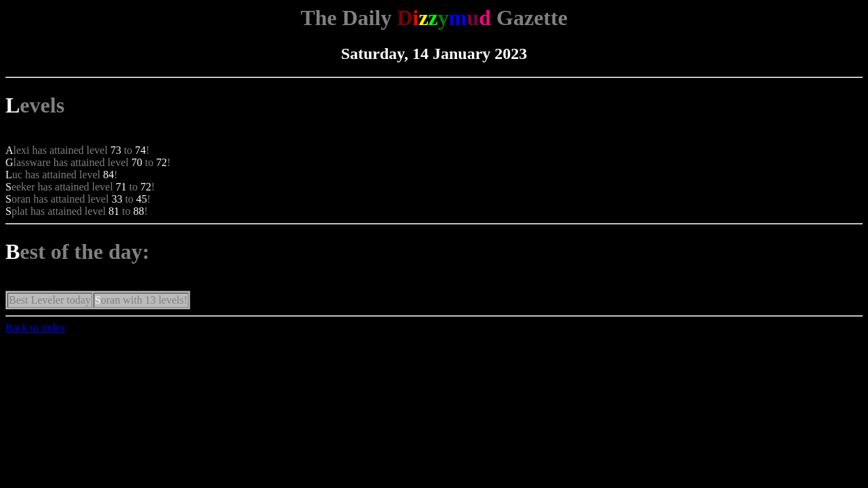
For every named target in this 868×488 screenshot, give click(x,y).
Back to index (36, 328)
